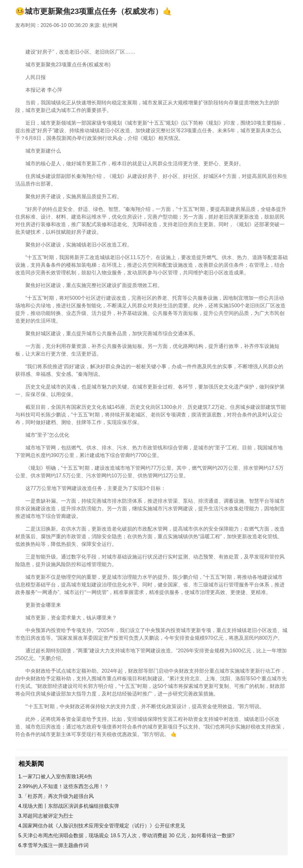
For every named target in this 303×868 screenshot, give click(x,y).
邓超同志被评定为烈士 (48, 816)
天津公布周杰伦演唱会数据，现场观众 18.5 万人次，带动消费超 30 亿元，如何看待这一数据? (129, 835)
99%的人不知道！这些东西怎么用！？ (66, 786)
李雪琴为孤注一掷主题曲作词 (56, 845)
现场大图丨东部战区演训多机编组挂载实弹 (71, 806)
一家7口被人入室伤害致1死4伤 (57, 777)
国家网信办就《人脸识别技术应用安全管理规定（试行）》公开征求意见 (104, 826)
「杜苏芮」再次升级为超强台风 (58, 796)
